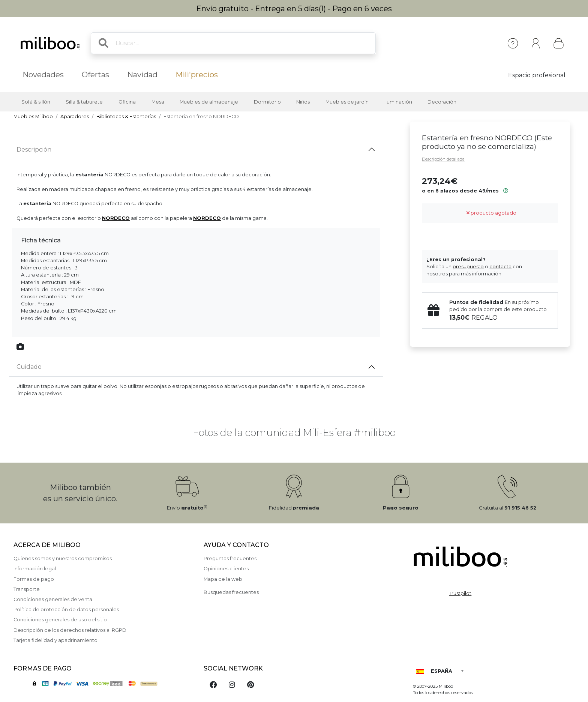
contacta (500, 267)
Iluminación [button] (398, 102)
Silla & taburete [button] (84, 102)
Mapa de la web (223, 579)
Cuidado (29, 367)
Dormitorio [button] (267, 102)
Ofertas (95, 75)
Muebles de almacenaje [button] (209, 102)
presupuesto (468, 267)
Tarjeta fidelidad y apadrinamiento (55, 640)
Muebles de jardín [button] (347, 102)
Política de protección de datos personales (66, 610)
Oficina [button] (127, 102)
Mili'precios (197, 75)
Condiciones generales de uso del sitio (60, 620)
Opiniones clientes (226, 569)
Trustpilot (460, 593)
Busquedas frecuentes (231, 592)
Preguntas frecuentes (230, 558)
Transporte (27, 589)
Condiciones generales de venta (53, 599)
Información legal (35, 569)
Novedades (43, 75)
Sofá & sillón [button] (36, 102)
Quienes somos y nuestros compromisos (63, 558)
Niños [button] (303, 102)
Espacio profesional (537, 75)
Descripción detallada (443, 159)
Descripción (34, 150)
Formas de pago (34, 579)
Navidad (142, 75)
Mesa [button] (158, 102)
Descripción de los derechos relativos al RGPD (70, 630)
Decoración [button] (442, 102)
